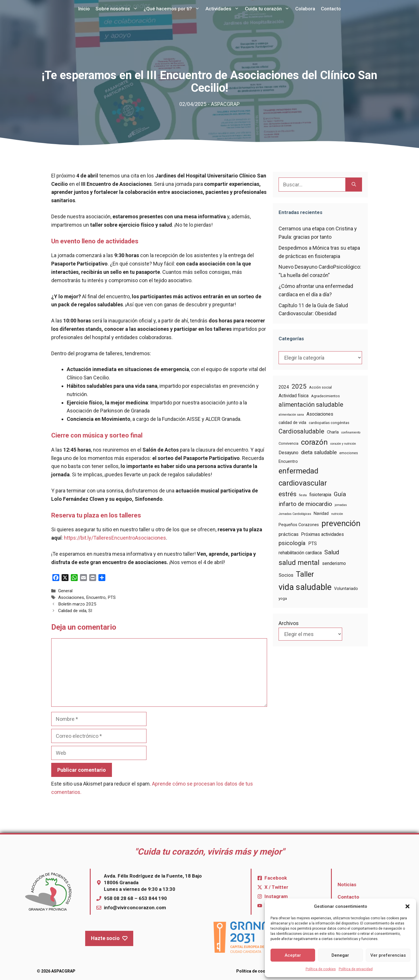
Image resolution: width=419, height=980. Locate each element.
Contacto (331, 9)
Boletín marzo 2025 (77, 604)
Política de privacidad (356, 969)
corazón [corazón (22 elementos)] (314, 442)
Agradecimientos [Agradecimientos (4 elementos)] (325, 396)
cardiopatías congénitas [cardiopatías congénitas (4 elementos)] (329, 423)
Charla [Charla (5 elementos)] (333, 432)
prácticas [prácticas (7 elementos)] (288, 534)
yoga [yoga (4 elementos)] (283, 598)
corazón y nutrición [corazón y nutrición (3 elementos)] (343, 444)
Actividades (224, 9)
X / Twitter (276, 887)
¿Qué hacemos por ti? (173, 9)
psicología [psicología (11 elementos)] (292, 543)
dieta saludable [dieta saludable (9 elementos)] (319, 452)
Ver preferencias (388, 955)
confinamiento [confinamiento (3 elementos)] (351, 432)
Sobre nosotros (118, 9)
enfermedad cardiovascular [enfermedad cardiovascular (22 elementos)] (303, 477)
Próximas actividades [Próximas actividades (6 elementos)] (322, 534)
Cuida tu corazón (269, 9)
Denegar (340, 955)
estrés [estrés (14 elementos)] (287, 494)
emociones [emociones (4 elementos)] (349, 453)
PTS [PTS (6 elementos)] (313, 544)
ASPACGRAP (225, 104)
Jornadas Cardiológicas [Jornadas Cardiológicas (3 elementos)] (295, 514)
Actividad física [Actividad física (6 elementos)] (294, 396)
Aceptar (293, 955)
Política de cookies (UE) (259, 971)
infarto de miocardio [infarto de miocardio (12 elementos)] (305, 504)
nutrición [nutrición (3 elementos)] (337, 514)
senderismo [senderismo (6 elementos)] (334, 563)
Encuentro (96, 597)
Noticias (347, 885)
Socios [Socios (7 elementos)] (286, 575)
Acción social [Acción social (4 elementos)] (320, 387)
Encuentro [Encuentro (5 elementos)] (288, 461)
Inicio (84, 9)
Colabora (305, 9)
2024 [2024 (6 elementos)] (284, 387)
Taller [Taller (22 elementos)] (305, 574)
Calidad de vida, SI (75, 611)
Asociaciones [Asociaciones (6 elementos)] (320, 414)
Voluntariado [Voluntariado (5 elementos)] (346, 589)
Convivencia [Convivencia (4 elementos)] (288, 443)
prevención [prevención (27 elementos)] (341, 523)
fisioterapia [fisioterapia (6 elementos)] (320, 495)
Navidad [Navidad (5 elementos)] (321, 513)
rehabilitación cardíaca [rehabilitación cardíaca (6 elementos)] (300, 553)
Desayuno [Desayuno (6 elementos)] (288, 453)
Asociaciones (71, 597)
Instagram (276, 896)
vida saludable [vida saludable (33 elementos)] (305, 587)
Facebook (276, 878)
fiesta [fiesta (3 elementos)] (303, 495)
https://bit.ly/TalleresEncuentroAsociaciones (115, 538)
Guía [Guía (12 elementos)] (340, 494)
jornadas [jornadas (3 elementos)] (341, 505)
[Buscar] (354, 185)
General (65, 591)
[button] (407, 906)
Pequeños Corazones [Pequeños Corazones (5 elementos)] (299, 525)
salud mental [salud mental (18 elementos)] (299, 562)
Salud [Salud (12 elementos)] (332, 552)
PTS (112, 597)
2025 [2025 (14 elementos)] (299, 386)
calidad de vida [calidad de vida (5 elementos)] (292, 423)
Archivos (289, 623)
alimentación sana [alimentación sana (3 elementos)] (291, 415)
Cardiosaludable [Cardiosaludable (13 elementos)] (301, 431)
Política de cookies (321, 969)
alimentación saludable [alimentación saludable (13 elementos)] (311, 405)
